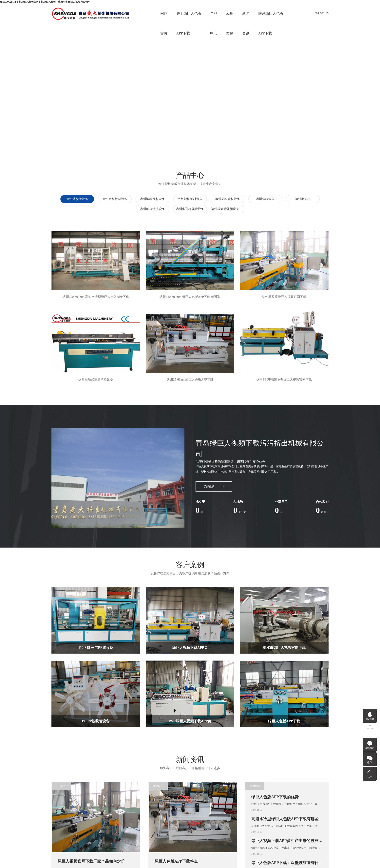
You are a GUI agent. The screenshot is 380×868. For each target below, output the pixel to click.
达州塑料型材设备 (188, 199)
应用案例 (230, 17)
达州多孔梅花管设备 (191, 209)
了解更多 (214, 486)
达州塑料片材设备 (150, 199)
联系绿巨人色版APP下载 (271, 17)
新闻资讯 (246, 17)
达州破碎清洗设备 (153, 209)
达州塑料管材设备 (225, 199)
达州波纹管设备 (75, 199)
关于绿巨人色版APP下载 (189, 17)
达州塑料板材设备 (113, 199)
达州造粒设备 (263, 199)
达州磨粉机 (301, 199)
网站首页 (164, 17)
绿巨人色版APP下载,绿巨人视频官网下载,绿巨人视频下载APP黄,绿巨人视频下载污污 (45, 2)
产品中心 (214, 17)
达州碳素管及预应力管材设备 (229, 209)
